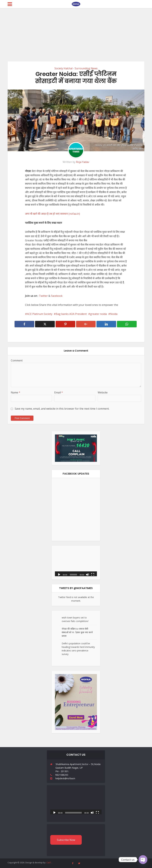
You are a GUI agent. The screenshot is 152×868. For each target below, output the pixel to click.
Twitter (43, 296)
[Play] (59, 574)
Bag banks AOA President (71, 314)
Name (16, 392)
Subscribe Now (66, 840)
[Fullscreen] (93, 574)
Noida (114, 314)
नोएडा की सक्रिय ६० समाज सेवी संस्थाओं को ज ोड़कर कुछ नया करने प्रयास (77, 632)
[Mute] (88, 574)
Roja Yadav (83, 162)
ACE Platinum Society (40, 314)
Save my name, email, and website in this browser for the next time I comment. (62, 409)
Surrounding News (86, 68)
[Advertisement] (76, 32)
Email (59, 392)
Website (103, 392)
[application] (76, 563)
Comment (17, 360)
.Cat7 (48, 863)
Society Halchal (63, 68)
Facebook (57, 296)
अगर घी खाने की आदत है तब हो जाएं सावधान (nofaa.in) (52, 214)
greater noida (98, 314)
